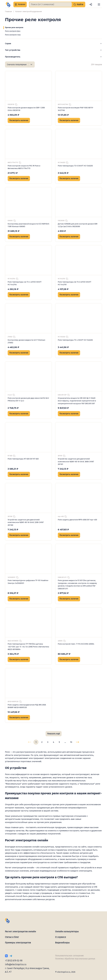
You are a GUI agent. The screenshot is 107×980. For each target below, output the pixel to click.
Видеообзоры (62, 943)
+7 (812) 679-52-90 (14, 960)
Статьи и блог (12, 937)
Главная (8, 11)
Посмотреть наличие (19, 120)
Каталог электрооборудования (29, 11)
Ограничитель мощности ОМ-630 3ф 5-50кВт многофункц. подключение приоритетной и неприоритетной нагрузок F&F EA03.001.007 (77, 401)
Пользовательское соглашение (69, 956)
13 (71, 742)
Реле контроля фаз (13, 31)
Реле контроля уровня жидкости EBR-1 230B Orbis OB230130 (26, 109)
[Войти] (91, 4)
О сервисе (61, 937)
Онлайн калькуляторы (67, 931)
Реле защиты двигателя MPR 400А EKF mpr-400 (77, 520)
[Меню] (99, 4)
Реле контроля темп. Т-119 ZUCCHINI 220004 (76, 644)
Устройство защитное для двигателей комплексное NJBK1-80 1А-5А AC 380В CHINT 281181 (76, 462)
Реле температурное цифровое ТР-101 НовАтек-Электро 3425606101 (28, 582)
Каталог (20, 4)
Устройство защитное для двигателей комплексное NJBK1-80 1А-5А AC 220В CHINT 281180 (26, 522)
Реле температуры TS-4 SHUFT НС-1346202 (75, 340)
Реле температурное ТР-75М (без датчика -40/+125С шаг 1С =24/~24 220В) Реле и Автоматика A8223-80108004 (28, 647)
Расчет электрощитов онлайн (20, 931)
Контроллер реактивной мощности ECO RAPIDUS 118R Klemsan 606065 (28, 225)
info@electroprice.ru (16, 964)
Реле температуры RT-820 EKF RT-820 (23, 459)
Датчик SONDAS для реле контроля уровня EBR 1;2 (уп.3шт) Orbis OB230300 (78, 225)
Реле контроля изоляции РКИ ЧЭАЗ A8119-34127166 (76, 109)
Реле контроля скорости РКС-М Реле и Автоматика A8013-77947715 (24, 167)
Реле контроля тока (13, 35)
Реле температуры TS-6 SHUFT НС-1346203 (75, 166)
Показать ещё (54, 734)
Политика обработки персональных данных (75, 959)
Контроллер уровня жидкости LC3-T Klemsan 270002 (26, 341)
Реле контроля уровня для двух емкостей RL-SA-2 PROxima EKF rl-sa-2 (28, 399)
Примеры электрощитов (18, 943)
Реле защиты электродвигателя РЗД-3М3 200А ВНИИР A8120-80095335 (27, 706)
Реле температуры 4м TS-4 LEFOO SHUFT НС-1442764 (25, 283)
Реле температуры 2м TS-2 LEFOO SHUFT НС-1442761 (75, 283)
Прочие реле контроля (14, 28)
